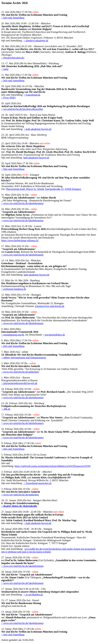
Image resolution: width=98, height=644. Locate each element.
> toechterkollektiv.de (54, 335)
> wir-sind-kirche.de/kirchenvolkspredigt (22, 109)
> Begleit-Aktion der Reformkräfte (19, 506)
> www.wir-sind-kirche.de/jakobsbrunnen (22, 203)
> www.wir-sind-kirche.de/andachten (20, 372)
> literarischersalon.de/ (13, 58)
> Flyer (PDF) (8, 98)
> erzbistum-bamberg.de (14, 289)
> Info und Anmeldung (13, 18)
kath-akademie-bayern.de (36, 158)
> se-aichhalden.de (33, 595)
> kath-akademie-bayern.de (38, 129)
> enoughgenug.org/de (13, 335)
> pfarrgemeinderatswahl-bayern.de (19, 383)
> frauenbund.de (32, 95)
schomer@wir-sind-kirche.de (50, 306)
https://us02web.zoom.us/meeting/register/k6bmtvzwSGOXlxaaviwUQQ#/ (53, 466)
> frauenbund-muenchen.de (38, 483)
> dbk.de (6, 409)
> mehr (5, 69)
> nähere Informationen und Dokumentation (24, 358)
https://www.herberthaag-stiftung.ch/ (20, 240)
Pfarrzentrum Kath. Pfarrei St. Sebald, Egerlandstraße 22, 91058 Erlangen (44, 189)
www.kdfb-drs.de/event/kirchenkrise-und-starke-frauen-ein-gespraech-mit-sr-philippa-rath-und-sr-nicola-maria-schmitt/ (49, 550)
